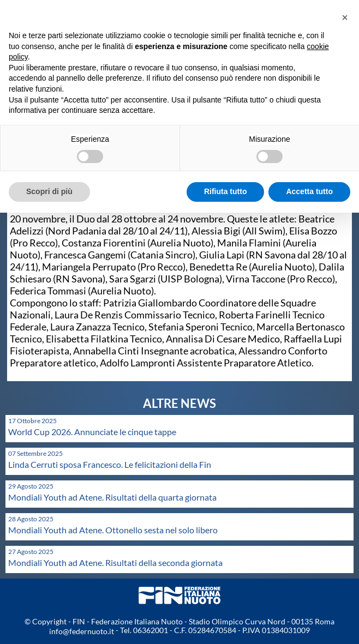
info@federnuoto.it (82, 631)
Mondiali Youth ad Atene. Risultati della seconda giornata (115, 562)
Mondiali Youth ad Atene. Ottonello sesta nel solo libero (113, 530)
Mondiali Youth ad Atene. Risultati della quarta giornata (112, 497)
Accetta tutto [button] (309, 191)
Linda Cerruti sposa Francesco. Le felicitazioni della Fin (110, 464)
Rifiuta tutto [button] (226, 191)
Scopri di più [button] (49, 191)
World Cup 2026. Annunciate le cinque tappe (92, 432)
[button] (345, 17)
